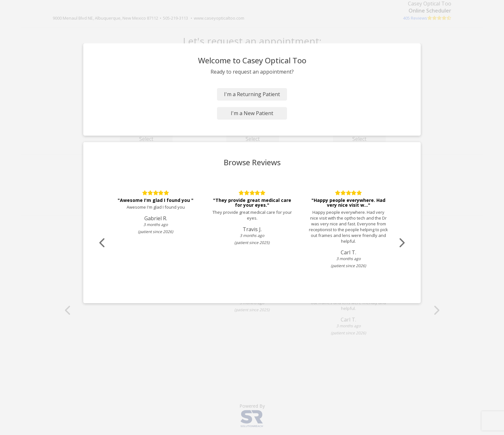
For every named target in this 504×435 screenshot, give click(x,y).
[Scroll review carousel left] (103, 243)
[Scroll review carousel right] (401, 243)
